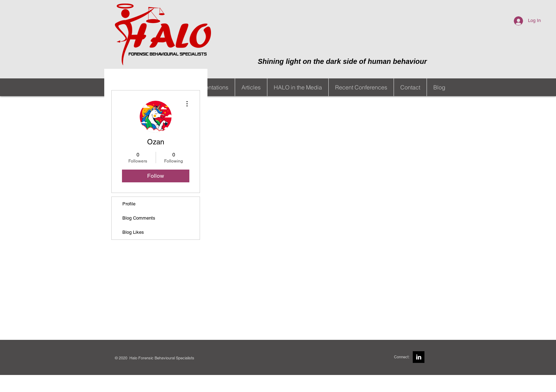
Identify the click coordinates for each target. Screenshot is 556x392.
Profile (129, 204)
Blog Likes (133, 232)
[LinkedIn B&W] (419, 357)
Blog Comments (139, 218)
